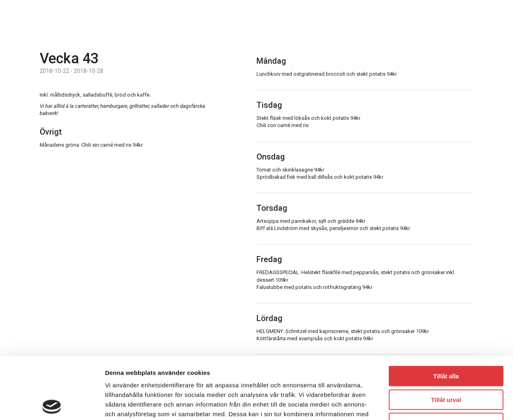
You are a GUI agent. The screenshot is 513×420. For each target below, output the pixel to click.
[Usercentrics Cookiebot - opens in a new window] (52, 404)
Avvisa (446, 361)
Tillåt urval (446, 338)
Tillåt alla (446, 314)
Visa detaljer (435, 404)
